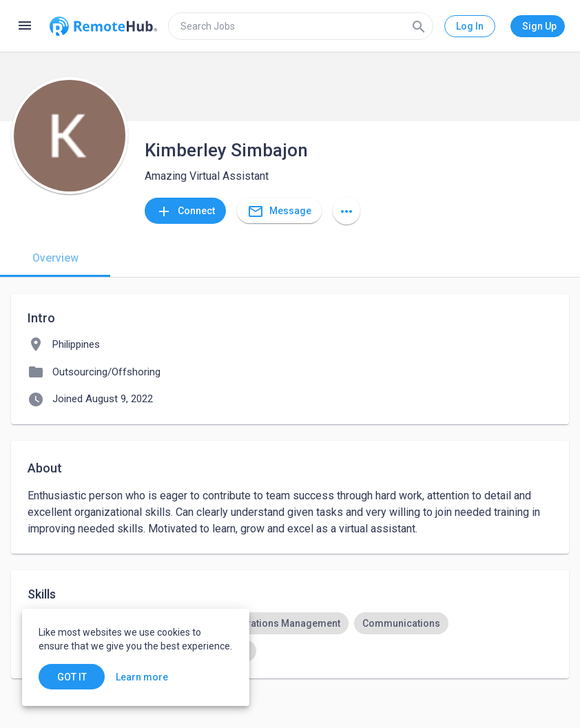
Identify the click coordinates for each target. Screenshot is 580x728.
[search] (301, 26)
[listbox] (290, 637)
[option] (284, 623)
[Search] (419, 26)
